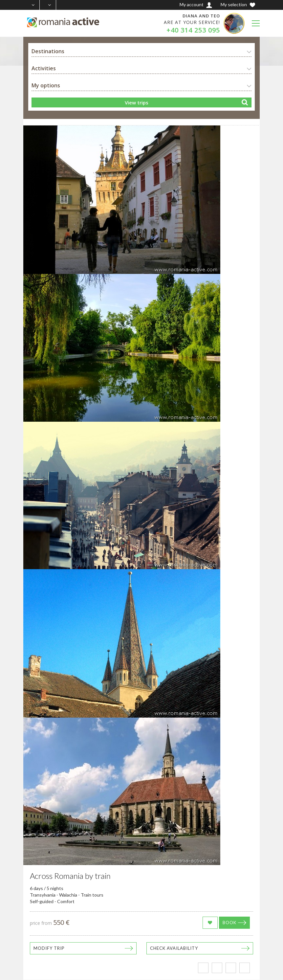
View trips (137, 102)
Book (229, 923)
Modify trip (49, 948)
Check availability (174, 948)
